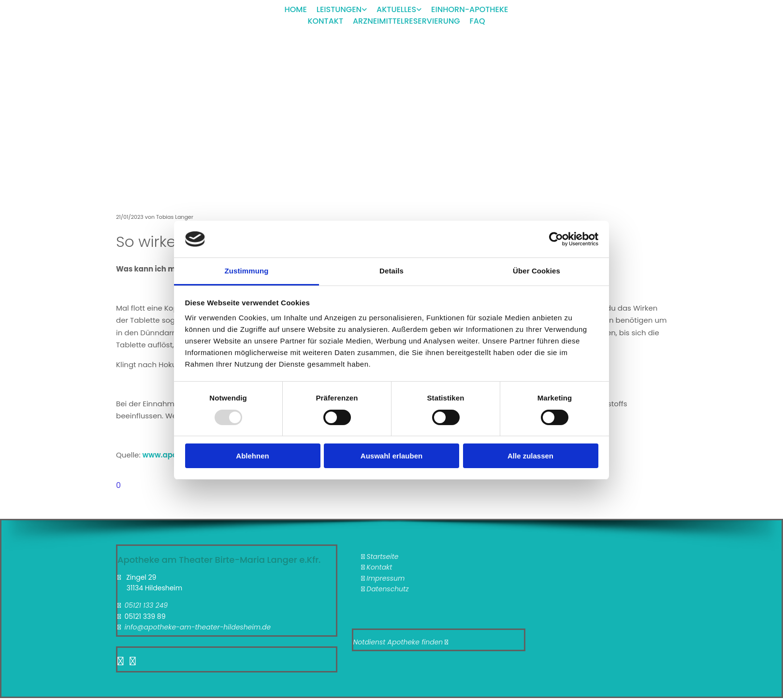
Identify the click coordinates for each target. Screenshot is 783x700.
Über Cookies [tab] (536, 271)
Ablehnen (252, 456)
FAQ (478, 21)
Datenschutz (387, 589)
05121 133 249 (146, 605)
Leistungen (339, 9)
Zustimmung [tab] (247, 271)
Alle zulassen (530, 456)
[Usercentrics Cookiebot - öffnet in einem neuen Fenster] (556, 239)
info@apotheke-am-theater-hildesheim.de (197, 627)
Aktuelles (396, 9)
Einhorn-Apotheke (470, 9)
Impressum (385, 578)
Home (296, 9)
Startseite (382, 557)
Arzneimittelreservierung (406, 21)
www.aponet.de (172, 455)
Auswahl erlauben (391, 456)
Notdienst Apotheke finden (398, 642)
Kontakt (325, 21)
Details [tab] (391, 271)
